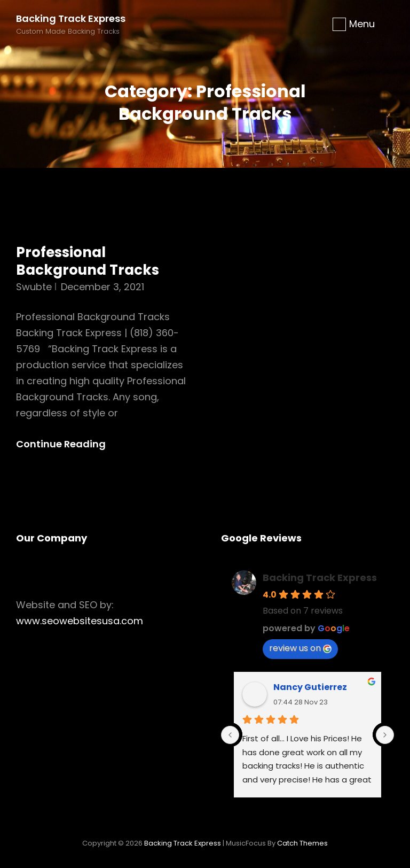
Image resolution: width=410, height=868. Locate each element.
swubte (34, 287)
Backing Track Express (71, 18)
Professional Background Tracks (88, 261)
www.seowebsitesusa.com (80, 621)
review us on (300, 648)
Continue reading (70, 444)
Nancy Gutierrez (310, 687)
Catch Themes (302, 843)
